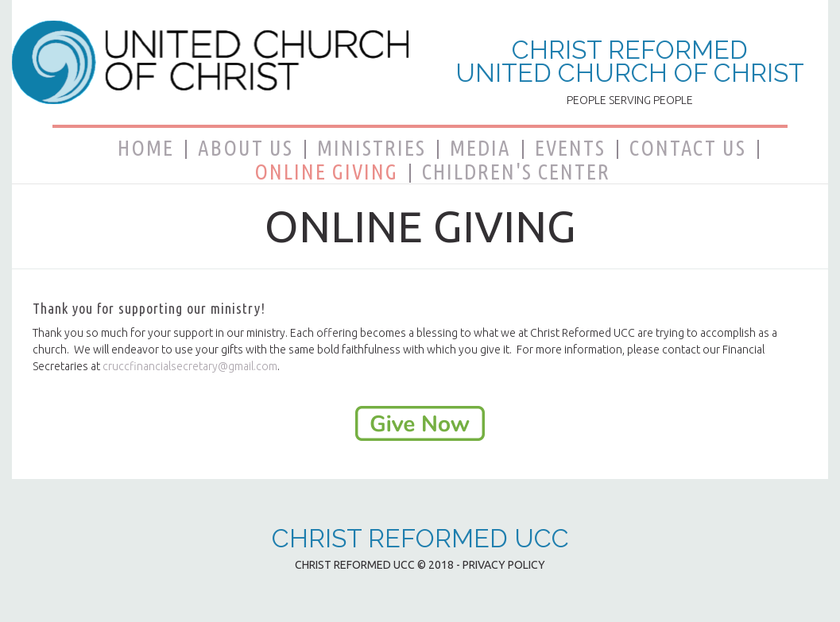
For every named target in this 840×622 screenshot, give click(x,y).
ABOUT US (246, 148)
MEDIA (480, 148)
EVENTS (570, 148)
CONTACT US (688, 148)
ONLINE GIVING (326, 172)
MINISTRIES (372, 148)
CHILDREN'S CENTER (516, 172)
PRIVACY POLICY (504, 565)
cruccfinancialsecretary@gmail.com (190, 366)
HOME (146, 148)
